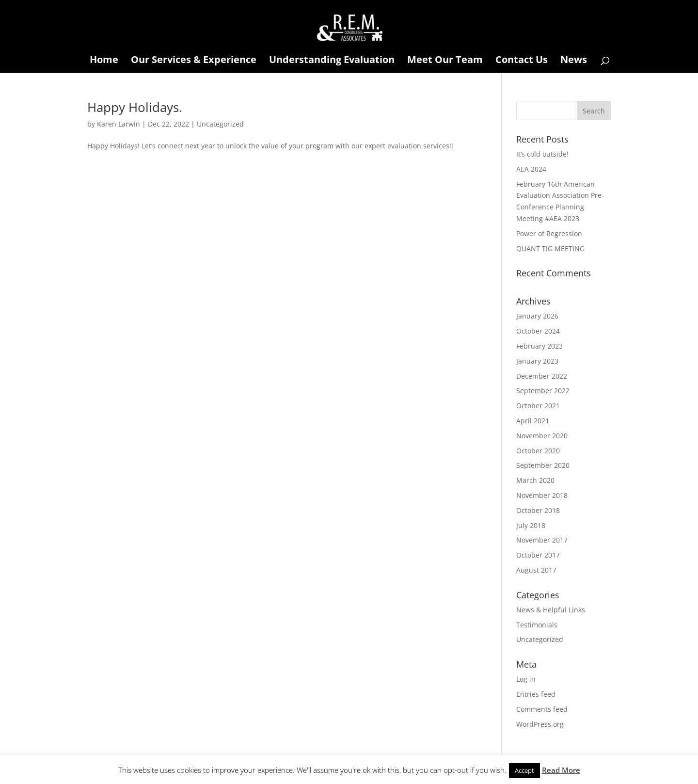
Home (104, 61)
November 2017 (542, 540)
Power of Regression (549, 233)
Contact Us (522, 61)
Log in (526, 679)
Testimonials (537, 625)
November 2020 (542, 436)
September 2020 (543, 465)
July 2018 (531, 525)
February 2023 (539, 346)
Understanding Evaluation (332, 61)
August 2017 (536, 570)
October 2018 (538, 510)
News (574, 61)
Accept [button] (524, 770)
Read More (561, 770)
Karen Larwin (119, 124)
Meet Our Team (445, 61)
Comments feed (542, 709)
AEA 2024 (531, 169)
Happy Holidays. (135, 107)
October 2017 (538, 555)
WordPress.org (540, 724)
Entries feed (536, 694)
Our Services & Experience (194, 61)
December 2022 (542, 376)
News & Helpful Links (551, 610)
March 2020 (535, 480)
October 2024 (538, 331)
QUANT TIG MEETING (550, 248)
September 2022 (543, 391)
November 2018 (542, 495)
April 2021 (533, 421)
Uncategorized (220, 124)
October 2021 (538, 406)
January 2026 (537, 316)
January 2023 (537, 361)
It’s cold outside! (542, 154)
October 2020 (538, 451)
